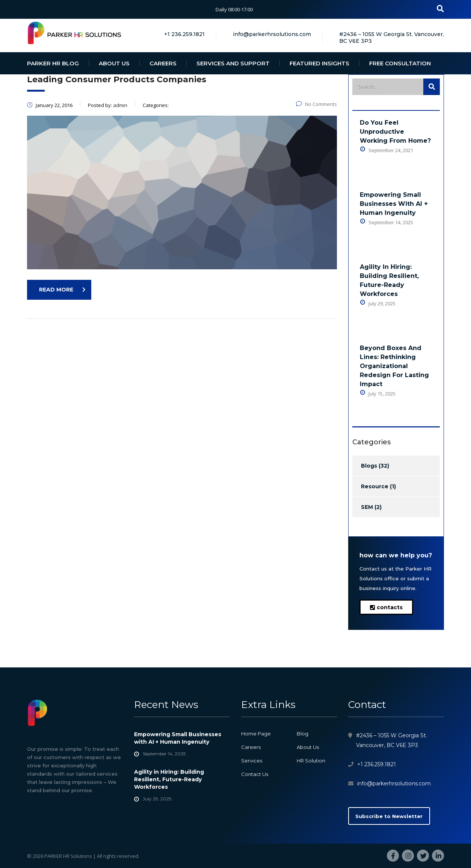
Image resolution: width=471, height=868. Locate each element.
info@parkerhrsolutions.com (394, 783)
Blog (303, 734)
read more (62, 290)
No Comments (316, 104)
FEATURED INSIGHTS (319, 63)
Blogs (369, 466)
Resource (375, 486)
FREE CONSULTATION (400, 63)
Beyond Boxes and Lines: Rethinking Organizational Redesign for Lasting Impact (394, 366)
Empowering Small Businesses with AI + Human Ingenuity (394, 204)
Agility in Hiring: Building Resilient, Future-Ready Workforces (389, 280)
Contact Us (255, 774)
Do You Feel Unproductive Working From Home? (395, 132)
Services (252, 761)
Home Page (256, 734)
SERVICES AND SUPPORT (233, 63)
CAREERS (163, 63)
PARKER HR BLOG (53, 63)
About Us (308, 747)
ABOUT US (114, 63)
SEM (367, 507)
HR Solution (311, 761)
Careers (251, 747)
